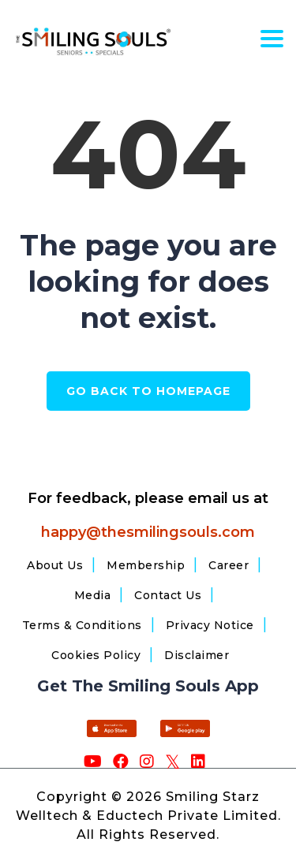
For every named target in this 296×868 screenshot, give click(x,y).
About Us (55, 565)
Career (229, 565)
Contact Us (168, 595)
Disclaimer (197, 655)
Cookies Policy (96, 655)
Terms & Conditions (82, 625)
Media (93, 595)
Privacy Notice (210, 625)
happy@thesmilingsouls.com (148, 532)
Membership (146, 565)
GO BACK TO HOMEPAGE (148, 391)
